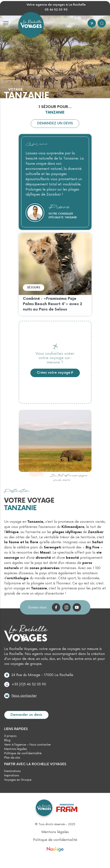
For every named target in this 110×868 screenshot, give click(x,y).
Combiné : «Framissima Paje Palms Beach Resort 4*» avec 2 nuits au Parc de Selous (53, 304)
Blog (7, 740)
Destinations (12, 771)
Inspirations (12, 776)
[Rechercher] (102, 23)
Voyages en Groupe (18, 780)
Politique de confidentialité (23, 753)
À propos (10, 736)
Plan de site (12, 758)
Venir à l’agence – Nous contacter (28, 745)
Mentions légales (15, 749)
